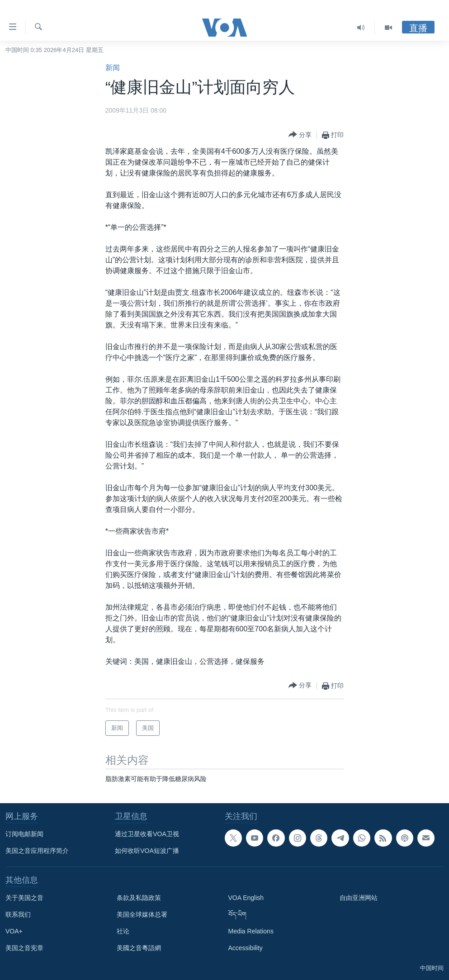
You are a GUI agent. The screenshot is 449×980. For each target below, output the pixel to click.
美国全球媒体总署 (142, 914)
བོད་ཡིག (237, 914)
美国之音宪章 (24, 948)
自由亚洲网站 (359, 898)
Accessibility (246, 948)
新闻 (113, 68)
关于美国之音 (24, 898)
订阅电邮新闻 (24, 834)
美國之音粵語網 (139, 948)
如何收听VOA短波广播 (147, 851)
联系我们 (18, 914)
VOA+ (14, 931)
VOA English (246, 898)
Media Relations (251, 931)
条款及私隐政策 (139, 898)
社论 (123, 931)
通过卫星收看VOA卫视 (147, 834)
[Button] (300, 135)
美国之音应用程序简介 (37, 851)
